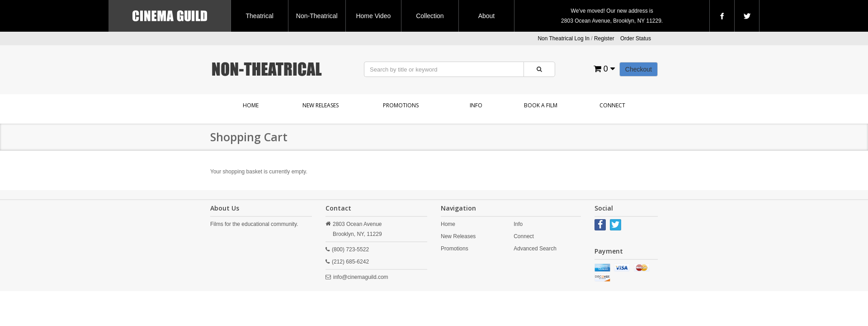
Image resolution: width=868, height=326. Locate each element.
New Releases (321, 105)
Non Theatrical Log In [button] (564, 38)
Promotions (401, 105)
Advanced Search (535, 249)
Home (251, 105)
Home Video (373, 16)
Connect (612, 105)
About (487, 16)
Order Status (636, 38)
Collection (430, 16)
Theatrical (259, 16)
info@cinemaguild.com (361, 277)
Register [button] (604, 38)
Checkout (639, 69)
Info (476, 105)
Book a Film (541, 105)
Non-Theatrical (317, 16)
